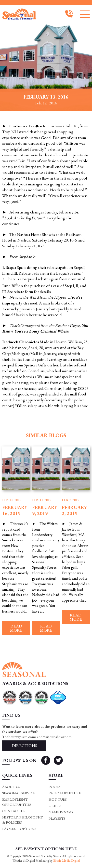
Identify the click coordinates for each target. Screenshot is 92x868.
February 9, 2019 (45, 510)
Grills (55, 806)
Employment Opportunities (17, 802)
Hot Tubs (58, 799)
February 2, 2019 (74, 510)
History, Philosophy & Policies (23, 820)
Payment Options (19, 829)
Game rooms (61, 812)
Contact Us (14, 811)
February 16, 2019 (15, 510)
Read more (16, 628)
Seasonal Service (19, 793)
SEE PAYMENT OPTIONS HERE (46, 849)
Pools (55, 787)
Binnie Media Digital (66, 861)
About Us (11, 787)
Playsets (57, 818)
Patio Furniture (65, 793)
